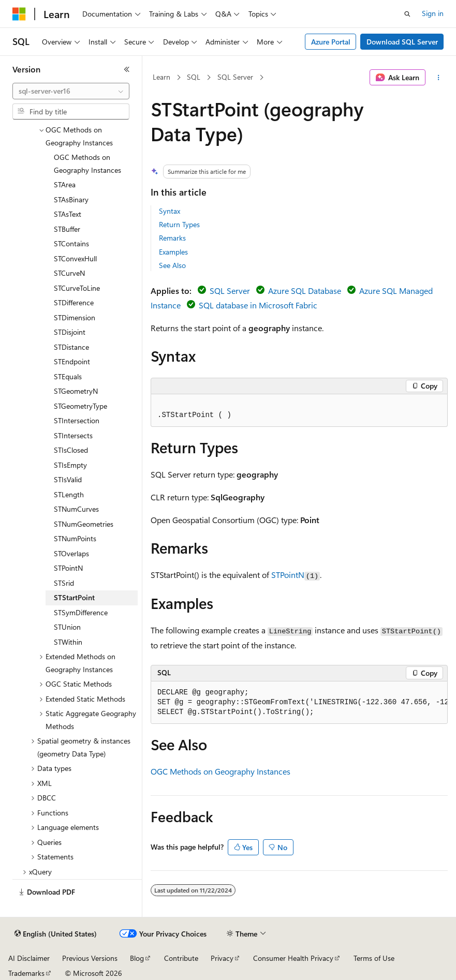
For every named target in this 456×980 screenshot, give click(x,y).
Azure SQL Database (305, 291)
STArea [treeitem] (65, 184)
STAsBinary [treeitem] (71, 199)
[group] (299, 703)
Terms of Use (374, 958)
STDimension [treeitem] (75, 317)
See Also (172, 265)
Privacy (222, 958)
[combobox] (71, 91)
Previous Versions (90, 958)
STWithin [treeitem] (68, 642)
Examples (173, 252)
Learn (161, 77)
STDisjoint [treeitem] (70, 332)
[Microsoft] (19, 14)
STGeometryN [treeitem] (76, 391)
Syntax (170, 211)
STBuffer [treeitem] (67, 229)
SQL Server (235, 77)
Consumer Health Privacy (293, 958)
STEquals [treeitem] (68, 376)
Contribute (181, 958)
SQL (194, 77)
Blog (137, 958)
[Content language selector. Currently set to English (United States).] (56, 934)
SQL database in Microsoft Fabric (258, 305)
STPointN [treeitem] (68, 568)
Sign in (433, 13)
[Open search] (407, 14)
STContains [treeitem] (71, 243)
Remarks (172, 238)
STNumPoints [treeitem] (75, 538)
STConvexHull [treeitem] (75, 258)
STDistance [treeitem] (71, 347)
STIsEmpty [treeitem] (70, 465)
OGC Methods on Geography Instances (220, 771)
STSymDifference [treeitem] (81, 612)
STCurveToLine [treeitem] (77, 288)
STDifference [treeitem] (74, 302)
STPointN (288, 575)
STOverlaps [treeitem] (71, 553)
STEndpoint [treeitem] (72, 361)
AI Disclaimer (29, 958)
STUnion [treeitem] (67, 627)
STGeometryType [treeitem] (80, 406)
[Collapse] (127, 69)
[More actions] (439, 78)
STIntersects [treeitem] (73, 435)
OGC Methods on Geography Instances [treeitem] (87, 164)
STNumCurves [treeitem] (76, 509)
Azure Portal (331, 42)
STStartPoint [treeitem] (74, 597)
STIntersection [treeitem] (77, 420)
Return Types (179, 224)
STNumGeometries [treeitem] (84, 524)
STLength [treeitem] (69, 494)
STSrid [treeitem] (64, 583)
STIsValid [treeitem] (68, 479)
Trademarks (26, 973)
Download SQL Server (402, 42)
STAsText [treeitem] (68, 214)
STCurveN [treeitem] (69, 273)
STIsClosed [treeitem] (71, 450)
